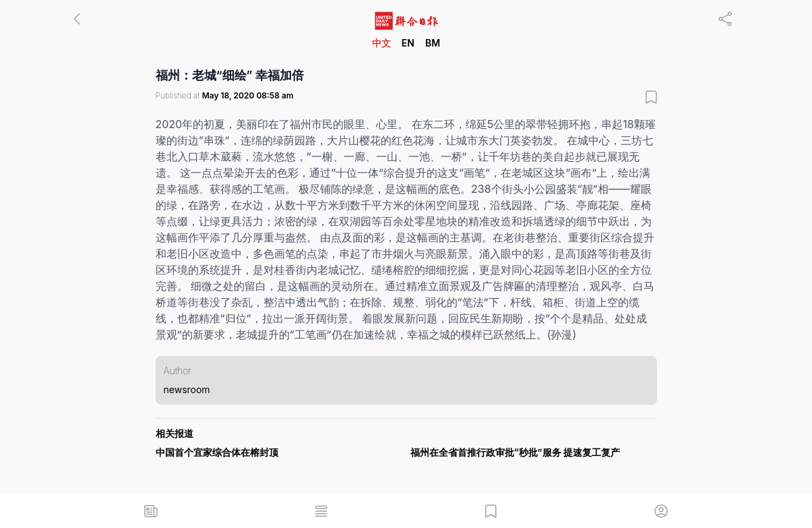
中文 (381, 43)
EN (408, 43)
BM (433, 43)
